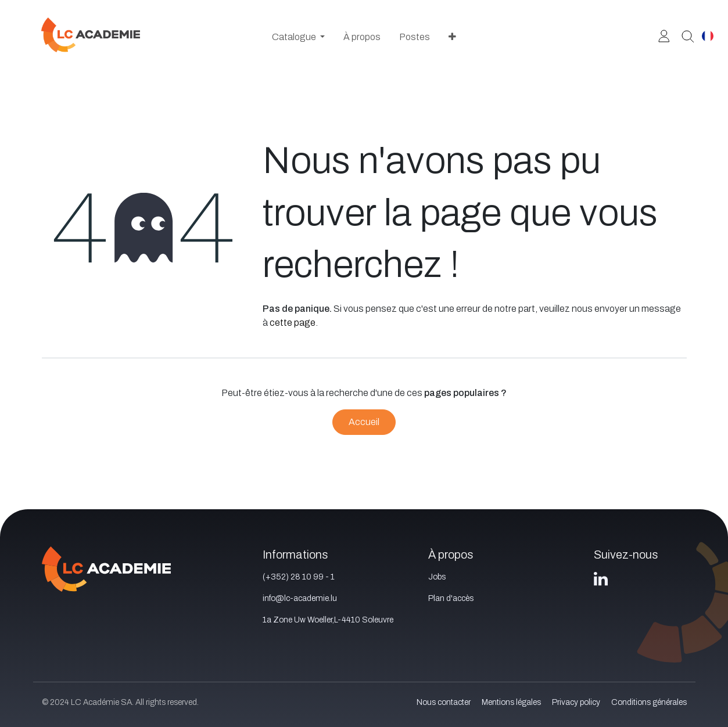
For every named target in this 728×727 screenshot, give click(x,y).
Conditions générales (649, 702)
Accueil (364, 422)
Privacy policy (576, 702)
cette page (293, 323)
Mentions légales (511, 702)
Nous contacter (444, 702)
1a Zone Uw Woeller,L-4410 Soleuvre (328, 620)
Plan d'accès (451, 598)
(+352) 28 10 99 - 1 (299, 577)
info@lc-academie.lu (300, 598)
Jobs (437, 577)
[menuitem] (298, 37)
